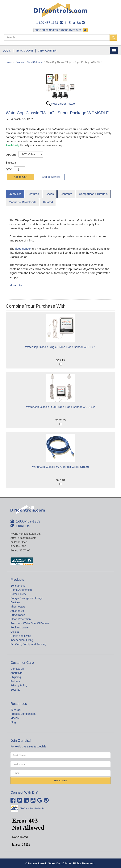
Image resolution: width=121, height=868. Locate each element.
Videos (15, 718)
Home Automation (21, 590)
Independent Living (22, 640)
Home (9, 62)
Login (7, 51)
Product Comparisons (23, 714)
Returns (15, 681)
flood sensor (23, 249)
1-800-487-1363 (47, 23)
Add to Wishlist (51, 177)
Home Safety (18, 594)
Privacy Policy (19, 685)
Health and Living (21, 636)
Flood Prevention (21, 619)
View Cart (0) (47, 51)
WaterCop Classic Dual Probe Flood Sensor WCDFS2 (60, 407)
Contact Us (17, 669)
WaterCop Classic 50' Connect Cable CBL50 (61, 467)
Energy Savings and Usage (27, 598)
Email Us (75, 23)
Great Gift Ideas (35, 62)
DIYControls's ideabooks (32, 808)
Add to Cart (21, 177)
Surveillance (18, 615)
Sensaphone (18, 586)
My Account (25, 51)
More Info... (17, 285)
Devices (15, 602)
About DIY (17, 673)
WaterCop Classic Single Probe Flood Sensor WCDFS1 (60, 347)
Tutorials (16, 710)
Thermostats (18, 607)
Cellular (15, 632)
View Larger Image (63, 104)
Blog (13, 722)
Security (15, 690)
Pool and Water (20, 627)
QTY (9, 169)
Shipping (16, 677)
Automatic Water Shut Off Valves (30, 623)
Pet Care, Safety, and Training (28, 644)
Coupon (20, 62)
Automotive (17, 611)
